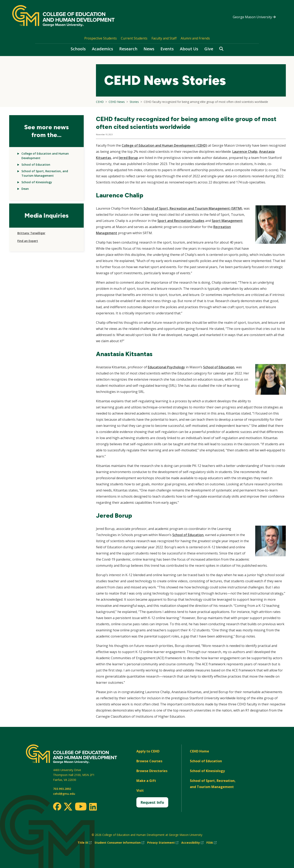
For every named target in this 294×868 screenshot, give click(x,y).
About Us (189, 49)
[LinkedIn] (93, 807)
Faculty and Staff (164, 38)
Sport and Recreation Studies (181, 221)
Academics (102, 49)
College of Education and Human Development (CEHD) (164, 145)
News (149, 49)
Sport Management (227, 221)
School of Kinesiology (37, 182)
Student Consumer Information (119, 843)
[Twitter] (68, 807)
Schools (78, 49)
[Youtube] (81, 807)
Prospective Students (101, 38)
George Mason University (254, 17)
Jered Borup (129, 158)
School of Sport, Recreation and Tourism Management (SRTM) (193, 208)
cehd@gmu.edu (64, 794)
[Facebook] (57, 806)
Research (128, 49)
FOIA (212, 843)
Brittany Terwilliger (31, 233)
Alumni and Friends (195, 38)
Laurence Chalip (245, 152)
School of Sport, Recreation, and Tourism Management (213, 784)
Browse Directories (152, 771)
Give (209, 49)
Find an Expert (28, 241)
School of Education (36, 165)
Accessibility (192, 843)
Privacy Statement (163, 843)
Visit (140, 790)
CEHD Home (199, 751)
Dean (25, 189)
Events (167, 49)
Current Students (134, 38)
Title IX (85, 843)
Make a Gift (146, 781)
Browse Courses (149, 761)
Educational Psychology (166, 367)
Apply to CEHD (148, 751)
